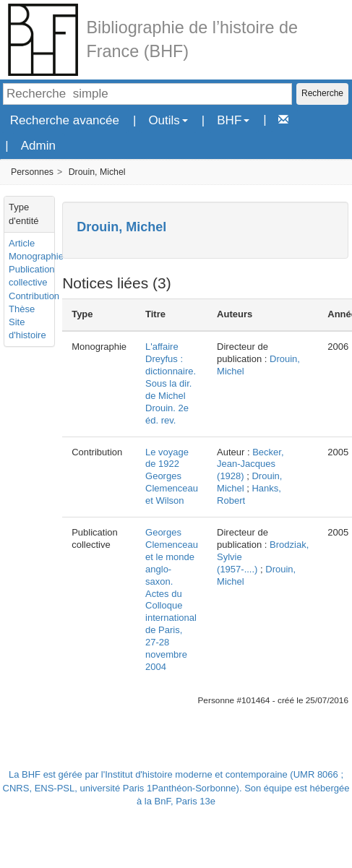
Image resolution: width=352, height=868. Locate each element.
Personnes (32, 172)
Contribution (34, 296)
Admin (38, 146)
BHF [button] (233, 120)
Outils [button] (168, 120)
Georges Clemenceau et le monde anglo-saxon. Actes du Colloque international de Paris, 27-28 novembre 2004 (172, 600)
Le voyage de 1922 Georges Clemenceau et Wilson (172, 477)
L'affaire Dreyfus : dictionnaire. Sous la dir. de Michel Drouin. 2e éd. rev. (171, 383)
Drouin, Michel (97, 172)
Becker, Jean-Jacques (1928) (250, 464)
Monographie (36, 256)
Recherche (322, 93)
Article (22, 243)
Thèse (22, 309)
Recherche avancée (65, 120)
